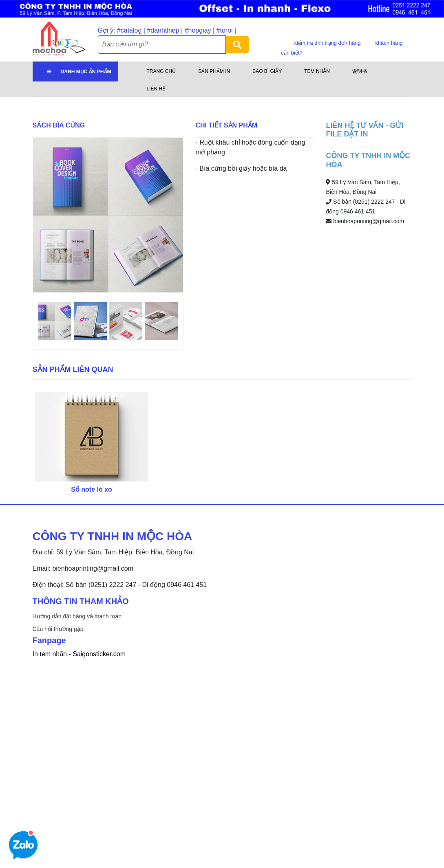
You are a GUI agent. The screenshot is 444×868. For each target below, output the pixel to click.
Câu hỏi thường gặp (58, 629)
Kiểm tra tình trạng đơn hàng (328, 43)
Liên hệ (156, 89)
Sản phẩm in (214, 71)
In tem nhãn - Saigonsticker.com (79, 654)
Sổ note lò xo (92, 489)
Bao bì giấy (267, 71)
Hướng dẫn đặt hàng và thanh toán (77, 616)
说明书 (360, 71)
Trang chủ (161, 71)
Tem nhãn (317, 71)
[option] (108, 215)
